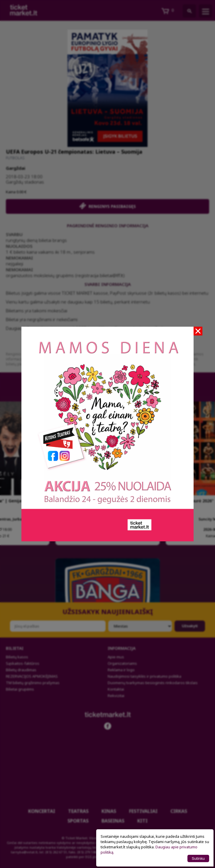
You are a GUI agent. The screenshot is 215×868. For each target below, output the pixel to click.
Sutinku (198, 858)
